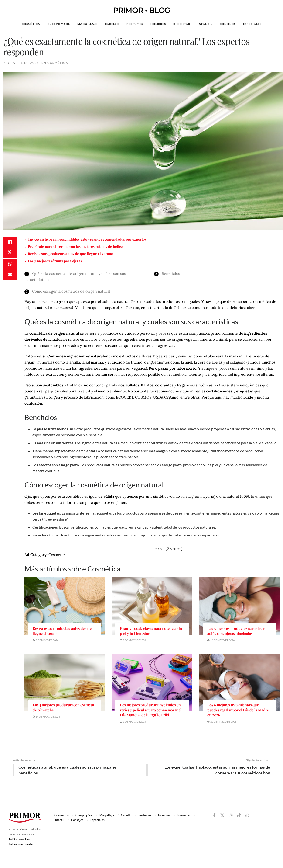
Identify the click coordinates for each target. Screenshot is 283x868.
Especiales (252, 24)
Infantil (205, 24)
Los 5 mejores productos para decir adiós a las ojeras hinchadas (236, 631)
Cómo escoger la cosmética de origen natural (71, 291)
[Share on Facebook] (10, 242)
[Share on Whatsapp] (10, 265)
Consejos (228, 24)
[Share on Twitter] (10, 254)
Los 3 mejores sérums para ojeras (55, 261)
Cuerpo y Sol (59, 24)
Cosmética (31, 24)
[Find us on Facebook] (214, 816)
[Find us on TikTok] (239, 815)
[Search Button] (272, 24)
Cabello (112, 24)
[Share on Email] (10, 276)
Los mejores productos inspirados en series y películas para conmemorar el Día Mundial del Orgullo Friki (151, 710)
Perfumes (135, 24)
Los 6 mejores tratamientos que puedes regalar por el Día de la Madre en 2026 (238, 710)
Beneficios (171, 273)
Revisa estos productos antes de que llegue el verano (70, 254)
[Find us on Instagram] (231, 816)
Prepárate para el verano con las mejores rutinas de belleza (76, 246)
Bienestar (182, 24)
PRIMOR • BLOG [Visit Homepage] (141, 10)
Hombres (158, 24)
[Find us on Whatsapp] (247, 816)
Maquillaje (87, 24)
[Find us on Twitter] (222, 815)
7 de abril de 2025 (21, 63)
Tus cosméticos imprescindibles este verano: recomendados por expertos (87, 239)
